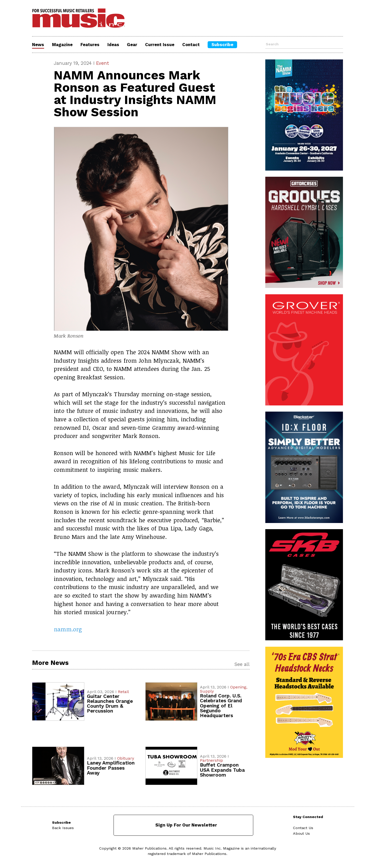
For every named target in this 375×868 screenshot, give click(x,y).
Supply (207, 691)
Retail (123, 692)
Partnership (211, 760)
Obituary (126, 758)
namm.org (68, 629)
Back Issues (63, 828)
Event (103, 63)
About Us (301, 833)
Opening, (239, 687)
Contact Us (303, 828)
